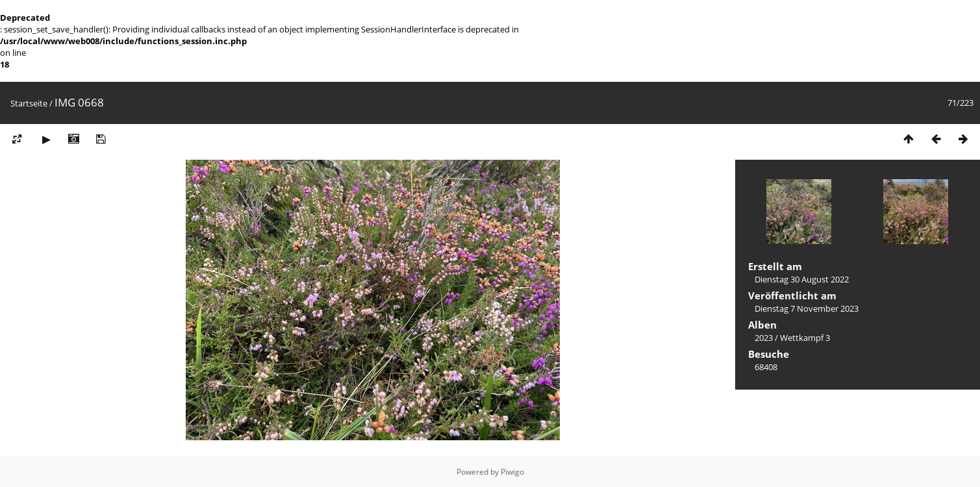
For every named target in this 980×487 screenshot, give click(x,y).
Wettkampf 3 (805, 338)
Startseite (29, 103)
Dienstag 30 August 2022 (802, 279)
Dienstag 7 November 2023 (807, 308)
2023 (764, 338)
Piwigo (512, 472)
